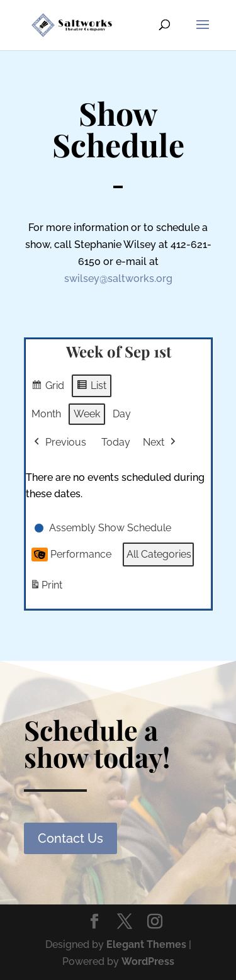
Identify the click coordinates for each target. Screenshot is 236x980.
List (91, 387)
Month (46, 414)
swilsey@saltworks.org (118, 279)
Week (87, 414)
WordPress (148, 961)
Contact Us (70, 838)
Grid (48, 387)
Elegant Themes (146, 944)
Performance (71, 555)
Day (122, 414)
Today (116, 442)
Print (46, 588)
